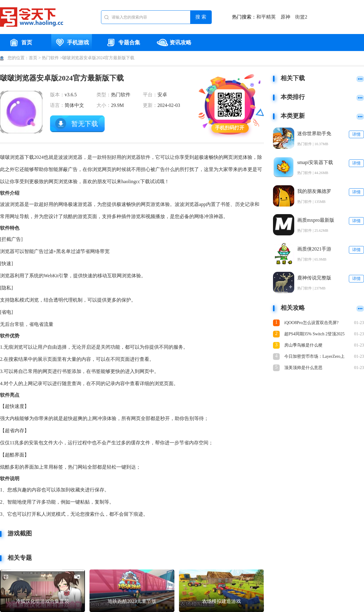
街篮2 (301, 17)
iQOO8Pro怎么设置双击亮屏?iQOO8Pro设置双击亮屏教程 (311, 323)
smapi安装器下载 (315, 162)
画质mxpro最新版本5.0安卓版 (316, 220)
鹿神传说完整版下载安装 (314, 278)
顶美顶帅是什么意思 (303, 368)
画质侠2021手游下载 (314, 249)
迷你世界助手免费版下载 (314, 134)
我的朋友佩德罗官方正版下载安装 (314, 191)
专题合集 (123, 43)
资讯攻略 (174, 43)
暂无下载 (85, 124)
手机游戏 (72, 43)
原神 (285, 17)
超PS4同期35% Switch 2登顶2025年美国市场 (314, 335)
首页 (20, 43)
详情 (356, 134)
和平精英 (266, 17)
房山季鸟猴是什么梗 (303, 345)
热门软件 (50, 58)
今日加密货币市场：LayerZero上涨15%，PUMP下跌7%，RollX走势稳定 (315, 357)
